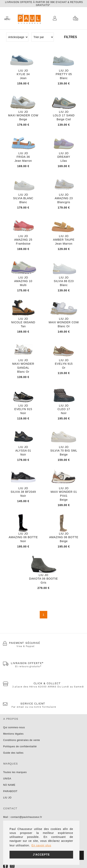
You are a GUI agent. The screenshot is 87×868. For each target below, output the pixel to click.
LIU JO (7, 798)
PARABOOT (10, 791)
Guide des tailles (13, 753)
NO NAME (9, 785)
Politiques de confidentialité (20, 746)
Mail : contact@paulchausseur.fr (23, 817)
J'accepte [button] (41, 855)
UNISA (7, 779)
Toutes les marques (15, 772)
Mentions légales (13, 734)
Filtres (70, 37)
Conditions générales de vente (22, 740)
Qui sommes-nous (14, 727)
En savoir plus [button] (41, 845)
